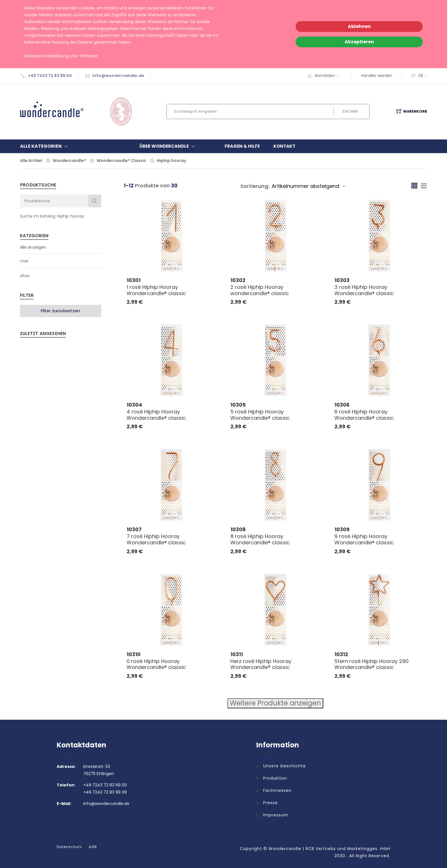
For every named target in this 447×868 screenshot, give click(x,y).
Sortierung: (255, 186)
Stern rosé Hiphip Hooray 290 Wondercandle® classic (371, 664)
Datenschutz (69, 847)
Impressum (276, 815)
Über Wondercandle (168, 146)
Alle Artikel (31, 161)
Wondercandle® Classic (121, 161)
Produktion (275, 778)
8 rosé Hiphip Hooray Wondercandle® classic (260, 539)
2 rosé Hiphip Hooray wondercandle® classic (260, 290)
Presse (270, 803)
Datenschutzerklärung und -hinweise (61, 56)
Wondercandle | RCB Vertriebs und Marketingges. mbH (329, 849)
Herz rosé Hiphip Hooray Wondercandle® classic (261, 664)
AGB (93, 847)
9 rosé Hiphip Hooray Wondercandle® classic (364, 539)
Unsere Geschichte (285, 766)
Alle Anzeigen (33, 247)
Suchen (350, 111)
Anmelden (328, 76)
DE (421, 76)
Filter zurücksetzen (60, 311)
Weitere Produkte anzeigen (275, 703)
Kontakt (284, 146)
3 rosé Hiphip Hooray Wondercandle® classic (364, 290)
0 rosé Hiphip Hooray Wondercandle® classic (156, 664)
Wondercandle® (69, 161)
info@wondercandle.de (118, 76)
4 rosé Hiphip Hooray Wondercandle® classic (156, 415)
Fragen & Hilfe (242, 146)
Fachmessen (277, 790)
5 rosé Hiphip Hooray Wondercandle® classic (260, 415)
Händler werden (377, 76)
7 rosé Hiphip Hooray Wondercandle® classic (156, 539)
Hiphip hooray (171, 161)
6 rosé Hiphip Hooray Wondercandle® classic (364, 415)
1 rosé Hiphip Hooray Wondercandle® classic (156, 290)
